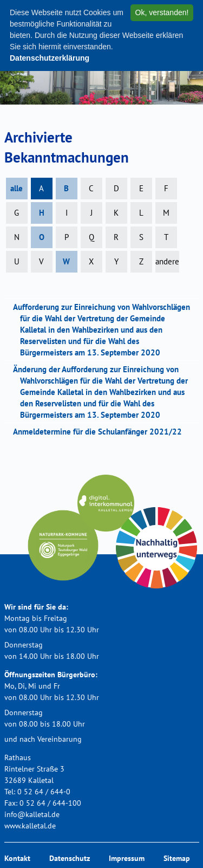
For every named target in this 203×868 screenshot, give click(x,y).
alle (17, 188)
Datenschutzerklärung (50, 58)
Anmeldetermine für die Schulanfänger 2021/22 (101, 432)
